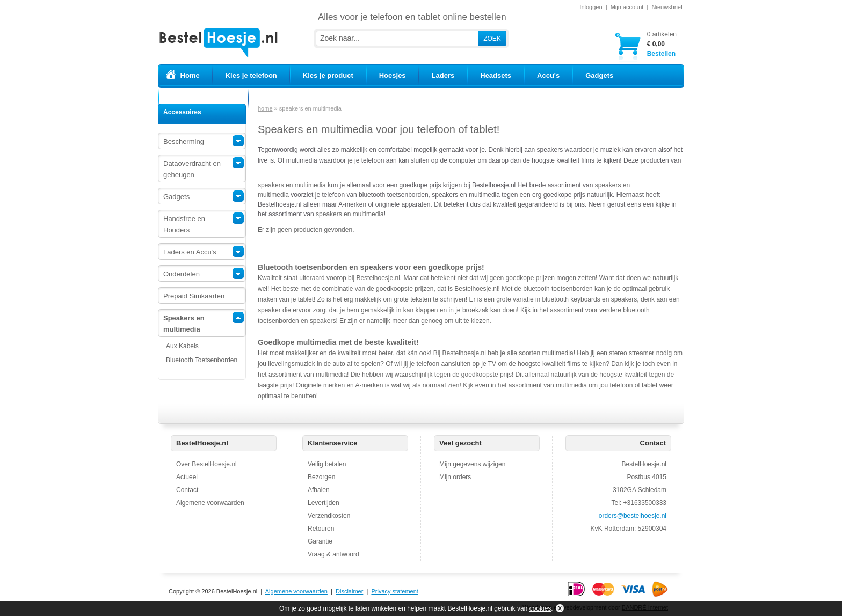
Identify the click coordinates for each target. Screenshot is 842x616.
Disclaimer (349, 591)
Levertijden (324, 503)
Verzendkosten (329, 516)
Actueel (187, 477)
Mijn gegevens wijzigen (472, 464)
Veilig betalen (327, 464)
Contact (187, 490)
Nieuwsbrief (667, 7)
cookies (540, 608)
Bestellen (662, 44)
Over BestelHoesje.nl (206, 464)
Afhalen (319, 490)
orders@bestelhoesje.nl (633, 516)
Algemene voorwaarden (210, 503)
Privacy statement (394, 591)
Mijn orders (455, 477)
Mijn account (627, 7)
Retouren (321, 529)
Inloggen (591, 7)
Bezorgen (321, 477)
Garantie (320, 541)
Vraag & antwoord (333, 554)
